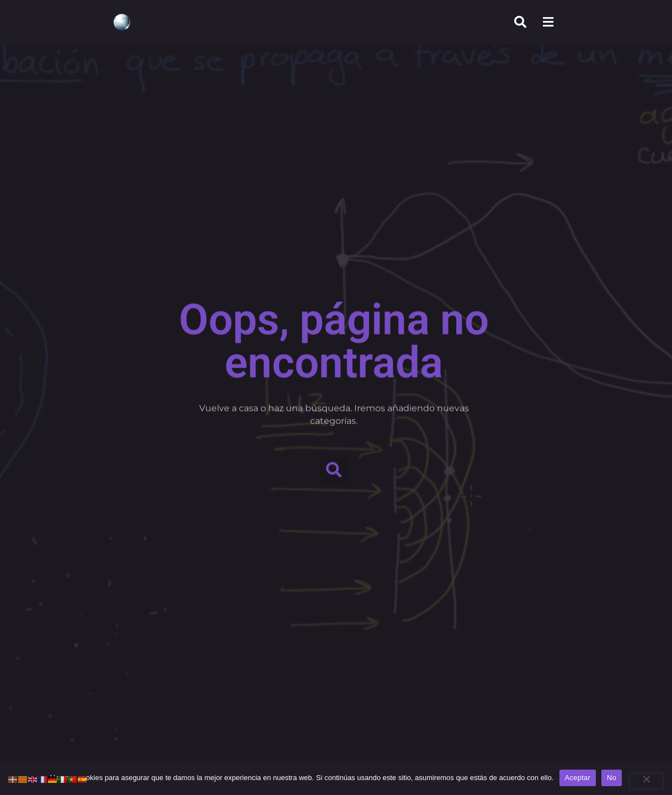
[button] (334, 467)
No (612, 778)
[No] (646, 781)
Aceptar (578, 778)
